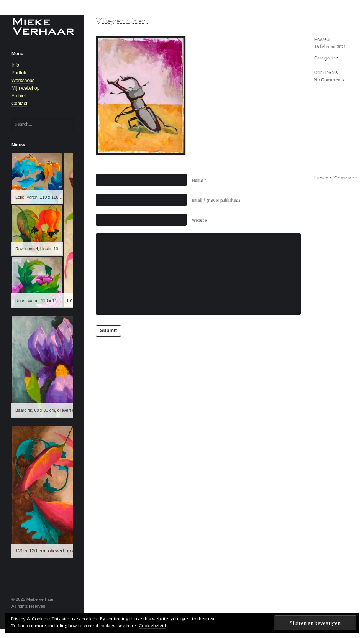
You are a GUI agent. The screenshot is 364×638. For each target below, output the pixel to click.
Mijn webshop (25, 88)
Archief (19, 96)
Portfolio (20, 73)
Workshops (23, 81)
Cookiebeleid (152, 626)
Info (15, 65)
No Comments (329, 79)
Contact (19, 104)
